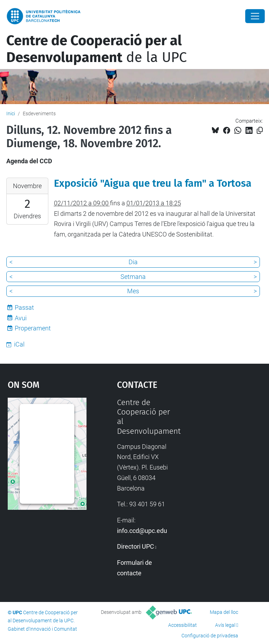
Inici (11, 114)
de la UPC (96, 49)
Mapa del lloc (224, 612)
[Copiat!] (260, 131)
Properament (33, 328)
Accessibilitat (182, 625)
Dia (133, 262)
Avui (21, 318)
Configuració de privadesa (210, 636)
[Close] (255, 16)
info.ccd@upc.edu (142, 531)
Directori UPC (136, 546)
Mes (133, 291)
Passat (24, 307)
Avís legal (225, 625)
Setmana (133, 277)
